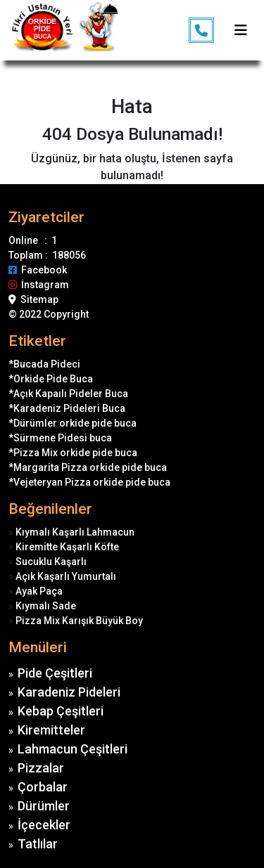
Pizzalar (41, 768)
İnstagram (39, 285)
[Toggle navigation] (241, 30)
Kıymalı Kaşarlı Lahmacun (75, 532)
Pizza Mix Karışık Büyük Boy (79, 621)
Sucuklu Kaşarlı (51, 562)
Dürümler (44, 806)
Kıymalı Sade (46, 606)
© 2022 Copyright (49, 314)
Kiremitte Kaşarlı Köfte (67, 547)
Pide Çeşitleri (55, 673)
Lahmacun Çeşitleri (73, 749)
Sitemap (33, 299)
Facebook (38, 270)
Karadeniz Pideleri (69, 692)
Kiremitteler (51, 730)
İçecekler (44, 825)
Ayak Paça (39, 591)
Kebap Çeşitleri (61, 711)
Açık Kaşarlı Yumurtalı (66, 576)
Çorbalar (43, 787)
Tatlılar (38, 844)
